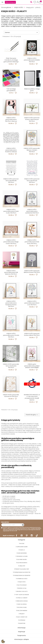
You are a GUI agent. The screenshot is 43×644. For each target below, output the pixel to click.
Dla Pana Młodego (22, 563)
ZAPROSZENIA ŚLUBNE (22, 547)
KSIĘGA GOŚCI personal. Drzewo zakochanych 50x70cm (32, 119)
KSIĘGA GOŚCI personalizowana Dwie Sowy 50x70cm (32, 242)
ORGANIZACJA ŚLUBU (22, 556)
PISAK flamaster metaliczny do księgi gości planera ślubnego (11, 60)
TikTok (37, 536)
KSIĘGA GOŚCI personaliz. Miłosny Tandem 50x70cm (32, 150)
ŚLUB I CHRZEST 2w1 (22, 617)
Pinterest (27, 536)
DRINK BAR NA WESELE (22, 601)
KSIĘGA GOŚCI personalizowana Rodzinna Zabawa (11, 150)
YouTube (22, 536)
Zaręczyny (22, 566)
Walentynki (22, 623)
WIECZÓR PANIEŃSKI (22, 611)
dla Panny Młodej (22, 559)
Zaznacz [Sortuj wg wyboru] (21, 32)
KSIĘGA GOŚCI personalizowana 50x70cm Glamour (11, 119)
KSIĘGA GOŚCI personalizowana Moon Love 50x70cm (32, 303)
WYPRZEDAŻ (22, 620)
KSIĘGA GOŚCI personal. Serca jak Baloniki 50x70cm (11, 181)
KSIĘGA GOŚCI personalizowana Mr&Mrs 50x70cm (32, 60)
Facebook (16, 536)
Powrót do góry (32, 415)
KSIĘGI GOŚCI (22, 582)
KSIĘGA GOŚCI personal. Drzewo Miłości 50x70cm (32, 334)
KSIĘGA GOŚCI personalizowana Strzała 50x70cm (11, 335)
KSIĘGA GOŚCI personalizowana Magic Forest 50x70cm (11, 242)
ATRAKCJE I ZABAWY (22, 598)
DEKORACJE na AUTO (22, 591)
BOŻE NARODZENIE (22, 553)
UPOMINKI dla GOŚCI (22, 579)
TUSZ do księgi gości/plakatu (11, 90)
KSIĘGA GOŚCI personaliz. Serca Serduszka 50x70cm (11, 366)
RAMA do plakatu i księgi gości (32, 90)
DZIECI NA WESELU (22, 604)
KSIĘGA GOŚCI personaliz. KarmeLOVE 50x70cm (11, 396)
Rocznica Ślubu (22, 607)
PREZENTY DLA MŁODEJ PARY (22, 569)
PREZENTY (22, 614)
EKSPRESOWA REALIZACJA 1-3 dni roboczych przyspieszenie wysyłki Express (32, 397)
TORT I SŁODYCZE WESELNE (22, 595)
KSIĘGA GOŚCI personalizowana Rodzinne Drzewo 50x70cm (11, 304)
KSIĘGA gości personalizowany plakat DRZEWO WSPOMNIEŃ (32, 366)
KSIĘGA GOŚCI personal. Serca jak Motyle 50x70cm (32, 181)
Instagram (32, 536)
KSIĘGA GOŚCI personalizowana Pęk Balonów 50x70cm (11, 272)
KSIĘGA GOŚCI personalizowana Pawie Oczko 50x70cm (11, 211)
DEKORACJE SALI (22, 588)
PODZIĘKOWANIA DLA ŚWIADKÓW (22, 575)
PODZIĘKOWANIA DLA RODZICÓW (22, 572)
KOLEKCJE (22, 550)
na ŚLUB (22, 544)
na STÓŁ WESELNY (22, 585)
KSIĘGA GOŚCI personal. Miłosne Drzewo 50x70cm (32, 272)
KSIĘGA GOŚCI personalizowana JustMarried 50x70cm (32, 211)
